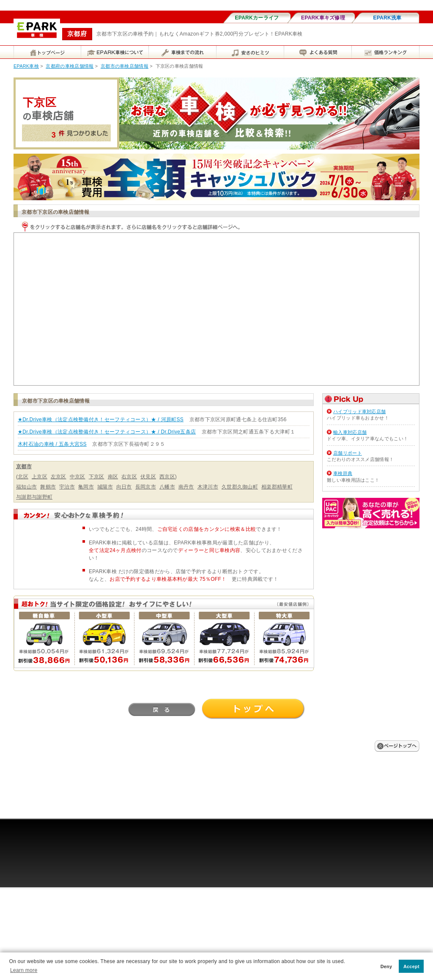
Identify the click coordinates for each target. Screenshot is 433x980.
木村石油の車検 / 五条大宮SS (52, 444)
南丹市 (186, 487)
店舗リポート (348, 453)
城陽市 (105, 487)
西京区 (167, 477)
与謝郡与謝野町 (34, 497)
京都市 (24, 467)
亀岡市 (86, 487)
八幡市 (167, 487)
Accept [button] (411, 966)
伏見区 (148, 477)
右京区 (129, 477)
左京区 (59, 477)
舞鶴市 (48, 487)
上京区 (40, 477)
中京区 (78, 477)
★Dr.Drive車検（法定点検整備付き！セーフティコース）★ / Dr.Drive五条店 (107, 432)
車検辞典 (343, 473)
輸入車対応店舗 (350, 432)
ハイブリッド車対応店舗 (359, 411)
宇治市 (67, 487)
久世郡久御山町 (240, 487)
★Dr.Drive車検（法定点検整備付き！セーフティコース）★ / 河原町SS (101, 420)
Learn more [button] (24, 970)
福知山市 (26, 487)
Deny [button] (386, 966)
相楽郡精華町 (277, 487)
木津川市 (208, 487)
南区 (113, 477)
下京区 (97, 477)
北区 (23, 477)
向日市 (124, 487)
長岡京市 (146, 487)
